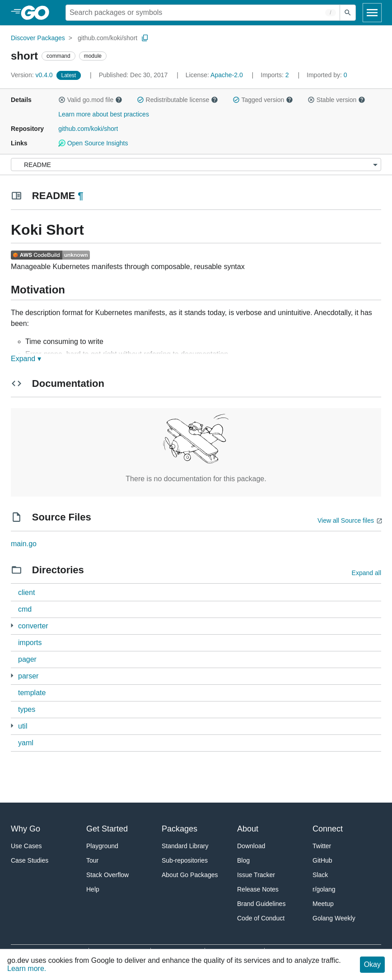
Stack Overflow (107, 875)
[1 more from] (12, 676)
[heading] (38, 13)
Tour (92, 860)
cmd (25, 609)
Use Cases (26, 846)
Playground (102, 846)
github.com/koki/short (107, 38)
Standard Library (185, 846)
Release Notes (258, 889)
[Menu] (196, 165)
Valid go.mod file (90, 100)
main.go (24, 544)
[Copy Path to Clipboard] (145, 38)
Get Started (107, 829)
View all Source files (346, 520)
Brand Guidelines (261, 904)
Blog (243, 860)
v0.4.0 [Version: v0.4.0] (33, 75)
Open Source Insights (93, 143)
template (32, 693)
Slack (320, 875)
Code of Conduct (261, 918)
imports (30, 643)
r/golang (324, 889)
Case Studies (30, 860)
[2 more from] (12, 625)
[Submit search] (348, 13)
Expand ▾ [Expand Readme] (26, 359)
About (248, 829)
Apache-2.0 (227, 75)
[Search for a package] (203, 13)
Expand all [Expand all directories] (366, 573)
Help (93, 889)
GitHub (322, 860)
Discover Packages (38, 38)
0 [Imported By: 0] (327, 75)
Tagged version (263, 100)
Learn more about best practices (104, 114)
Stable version (336, 100)
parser (28, 676)
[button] (62, 100)
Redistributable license (177, 100)
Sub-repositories (185, 860)
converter (33, 626)
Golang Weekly (334, 918)
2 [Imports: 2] (275, 75)
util (23, 726)
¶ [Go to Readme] (80, 196)
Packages (180, 829)
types (27, 709)
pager (27, 659)
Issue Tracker (256, 875)
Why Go (26, 829)
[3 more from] (12, 726)
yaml (26, 743)
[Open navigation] (372, 13)
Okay (372, 964)
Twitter (322, 846)
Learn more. (27, 968)
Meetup (323, 904)
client (26, 592)
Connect (328, 829)
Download (251, 846)
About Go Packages (190, 875)
